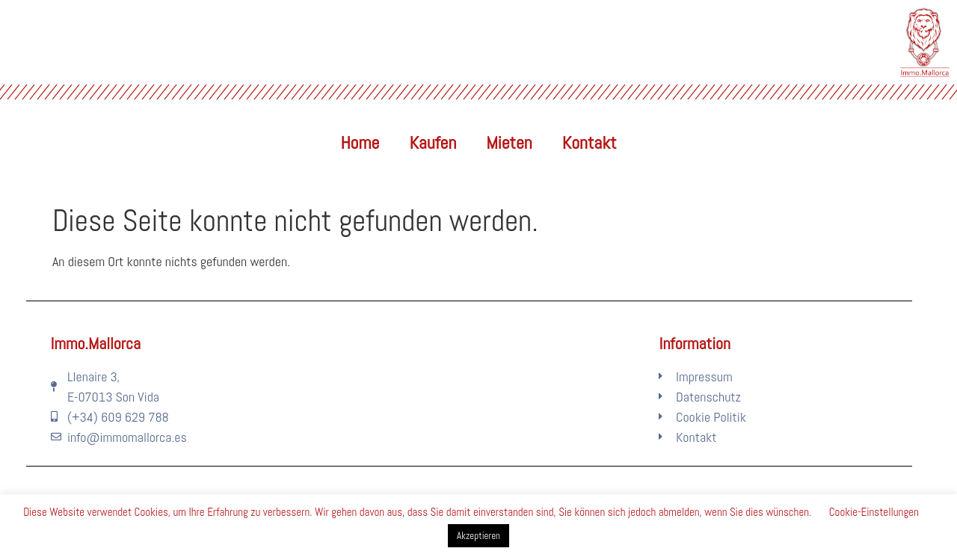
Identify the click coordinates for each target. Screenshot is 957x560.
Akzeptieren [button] (478, 536)
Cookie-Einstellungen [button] (874, 512)
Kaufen (433, 142)
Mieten (509, 142)
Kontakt (590, 142)
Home (360, 142)
